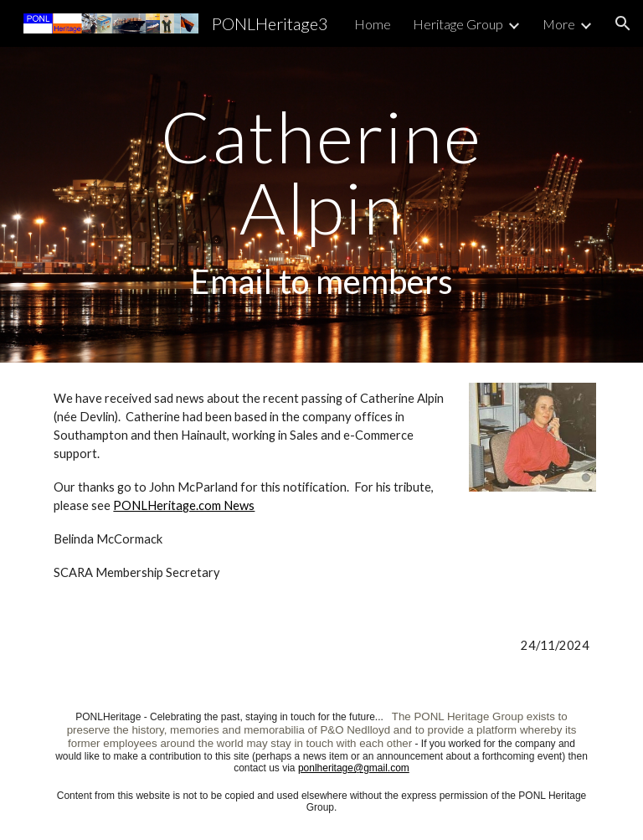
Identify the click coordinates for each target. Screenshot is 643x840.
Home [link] (373, 24)
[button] (623, 23)
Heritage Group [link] (458, 24)
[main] (321, 205)
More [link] (559, 24)
